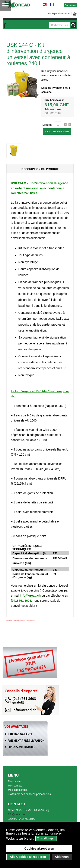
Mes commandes (18, 790)
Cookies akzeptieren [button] (39, 849)
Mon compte (15, 786)
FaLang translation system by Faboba (21, 620)
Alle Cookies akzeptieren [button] (28, 857)
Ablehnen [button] (62, 857)
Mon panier (15, 781)
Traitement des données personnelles (29, 794)
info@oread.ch (30, 596)
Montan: (47, 125)
